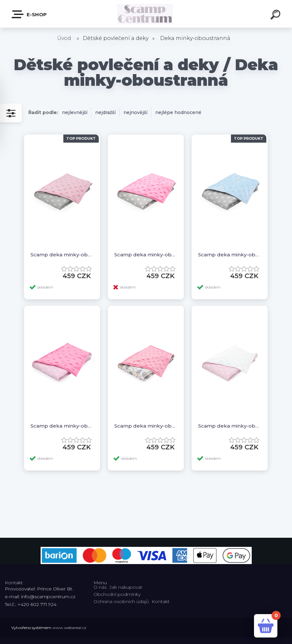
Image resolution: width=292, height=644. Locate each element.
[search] (276, 16)
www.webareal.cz (69, 628)
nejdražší (105, 112)
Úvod (64, 38)
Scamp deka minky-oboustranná (62, 255)
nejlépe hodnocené (178, 112)
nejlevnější (75, 112)
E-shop (30, 14)
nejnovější (135, 112)
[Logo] (146, 14)
